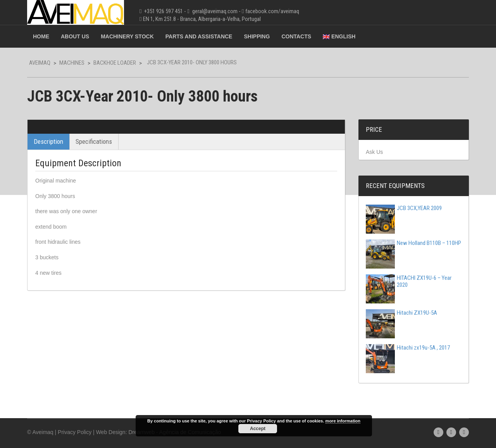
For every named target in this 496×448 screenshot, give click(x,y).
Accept (258, 429)
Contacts (296, 36)
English (339, 36)
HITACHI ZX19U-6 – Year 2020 (409, 281)
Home (41, 36)
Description (48, 141)
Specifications (94, 141)
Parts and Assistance (199, 36)
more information (343, 421)
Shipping (257, 36)
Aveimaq (40, 63)
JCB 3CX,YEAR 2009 (404, 208)
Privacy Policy (75, 432)
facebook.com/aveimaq (272, 11)
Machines (72, 63)
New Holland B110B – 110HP (413, 243)
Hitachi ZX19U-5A (401, 313)
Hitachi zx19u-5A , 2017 (408, 348)
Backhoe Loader (115, 63)
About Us (75, 36)
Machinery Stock (127, 36)
